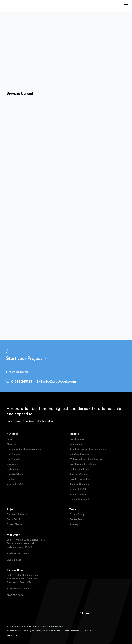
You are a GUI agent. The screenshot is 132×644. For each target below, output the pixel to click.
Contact (11, 479)
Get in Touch (14, 519)
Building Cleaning (79, 484)
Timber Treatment (79, 499)
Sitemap (74, 524)
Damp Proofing (78, 494)
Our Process (13, 454)
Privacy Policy (77, 514)
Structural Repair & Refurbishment (88, 449)
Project (18, 421)
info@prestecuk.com (18, 553)
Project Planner (15, 524)
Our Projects (13, 459)
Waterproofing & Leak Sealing (86, 459)
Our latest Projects (17, 514)
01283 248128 (14, 560)
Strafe (16, 635)
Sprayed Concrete (79, 474)
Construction (77, 439)
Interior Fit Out (15, 484)
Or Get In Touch (17, 372)
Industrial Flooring (79, 454)
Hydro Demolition (79, 469)
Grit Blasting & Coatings (82, 464)
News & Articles (15, 474)
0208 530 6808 (15, 595)
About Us (12, 444)
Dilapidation (76, 444)
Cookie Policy (77, 519)
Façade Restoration (80, 479)
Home (9, 421)
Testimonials (13, 469)
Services (11, 464)
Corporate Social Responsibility (24, 449)
